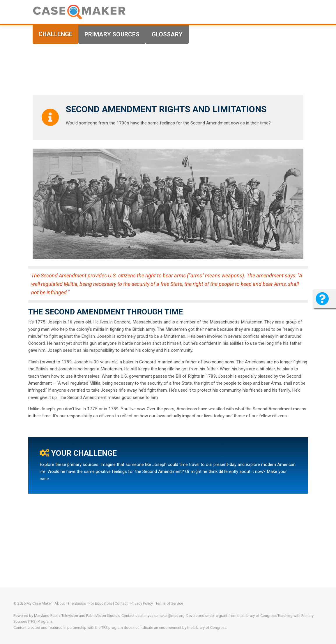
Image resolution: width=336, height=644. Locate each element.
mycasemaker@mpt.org (165, 616)
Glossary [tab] (167, 34)
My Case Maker (39, 603)
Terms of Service (169, 603)
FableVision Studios (103, 616)
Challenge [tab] (55, 34)
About (60, 603)
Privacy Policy (142, 603)
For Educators (100, 603)
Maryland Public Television (56, 616)
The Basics (77, 603)
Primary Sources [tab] (112, 34)
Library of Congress (260, 616)
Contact (121, 603)
